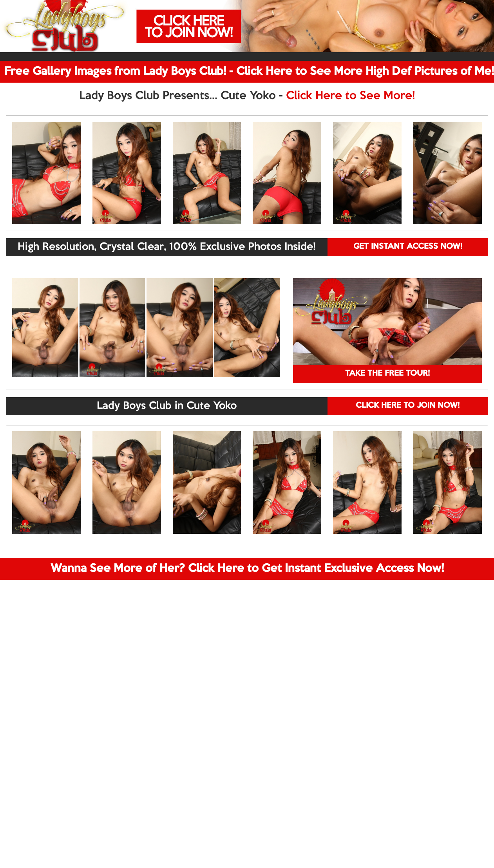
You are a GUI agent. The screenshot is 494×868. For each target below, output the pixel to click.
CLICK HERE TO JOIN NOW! (408, 406)
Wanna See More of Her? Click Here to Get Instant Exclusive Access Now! (247, 569)
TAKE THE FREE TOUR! (387, 374)
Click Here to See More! (350, 96)
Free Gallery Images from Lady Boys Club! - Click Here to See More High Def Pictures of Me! (249, 72)
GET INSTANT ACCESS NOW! (408, 247)
